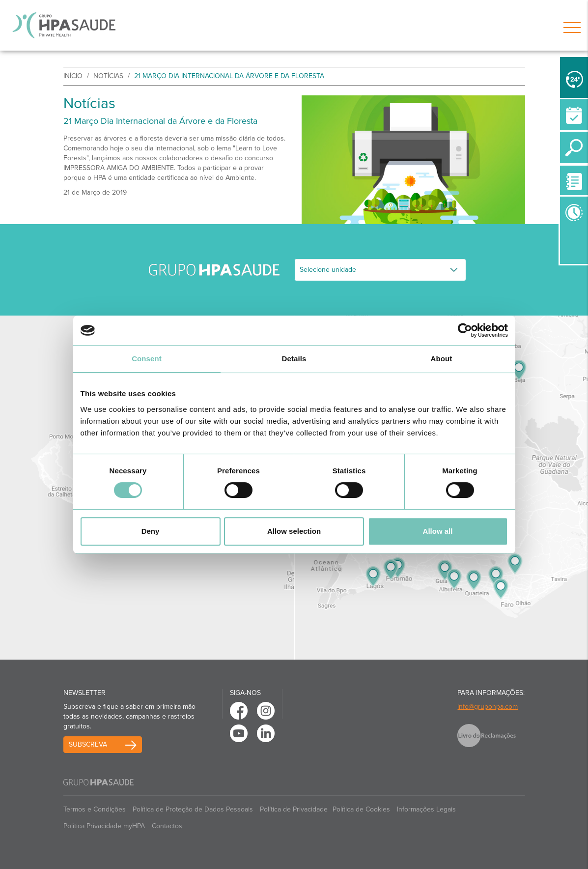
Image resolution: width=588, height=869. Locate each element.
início (73, 76)
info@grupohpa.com (488, 707)
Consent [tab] (147, 359)
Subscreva (88, 744)
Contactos (167, 826)
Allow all (438, 531)
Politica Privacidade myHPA (104, 826)
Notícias (108, 76)
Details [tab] (294, 359)
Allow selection (294, 531)
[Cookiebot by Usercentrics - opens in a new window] (465, 330)
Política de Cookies (361, 809)
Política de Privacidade (294, 809)
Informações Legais (426, 809)
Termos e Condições (95, 809)
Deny (151, 531)
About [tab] (442, 359)
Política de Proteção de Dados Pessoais (193, 809)
